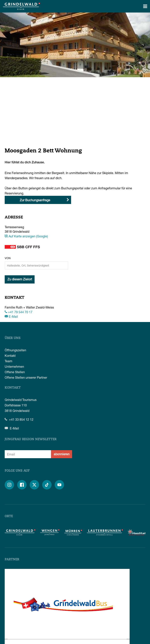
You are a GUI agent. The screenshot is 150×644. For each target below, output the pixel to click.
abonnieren (62, 454)
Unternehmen (14, 366)
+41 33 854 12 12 (19, 419)
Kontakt (10, 356)
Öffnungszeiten (15, 350)
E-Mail (11, 316)
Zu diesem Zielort (20, 279)
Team (8, 361)
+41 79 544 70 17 (19, 312)
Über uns (13, 338)
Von (8, 258)
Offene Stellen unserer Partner (26, 377)
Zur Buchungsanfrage (35, 200)
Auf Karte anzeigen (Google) (26, 236)
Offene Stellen (15, 372)
